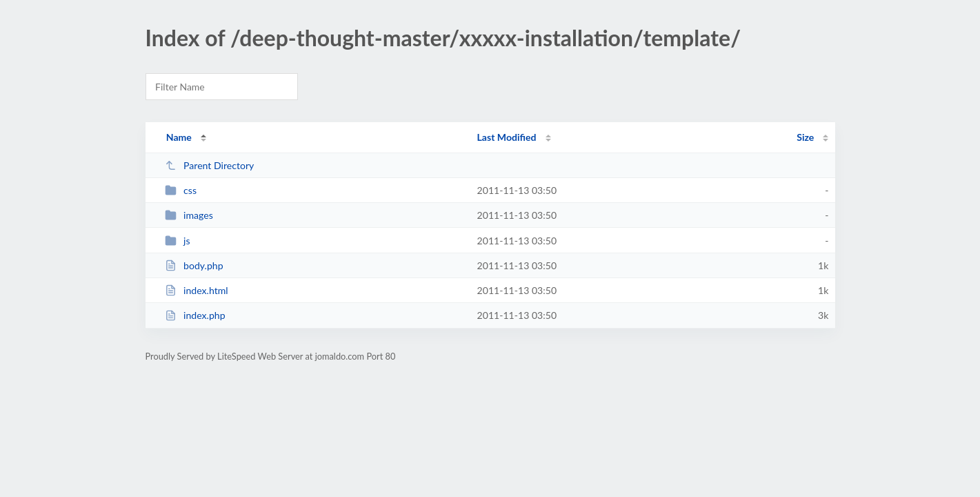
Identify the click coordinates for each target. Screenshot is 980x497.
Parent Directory (210, 165)
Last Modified (507, 137)
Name (179, 137)
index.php (195, 315)
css (181, 190)
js (178, 241)
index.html (197, 290)
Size (805, 137)
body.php (194, 265)
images (189, 215)
